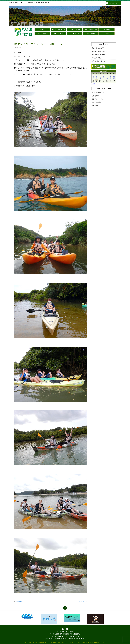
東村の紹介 (95, 106)
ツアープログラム (75, 30)
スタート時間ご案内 (58, 34)
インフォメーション (98, 92)
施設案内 (107, 30)
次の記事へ (83, 602)
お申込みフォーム (113, 3)
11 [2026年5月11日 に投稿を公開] (93, 79)
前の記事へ (19, 602)
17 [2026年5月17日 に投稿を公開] (114, 79)
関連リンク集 (96, 58)
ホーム (42, 30)
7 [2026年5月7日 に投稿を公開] (104, 77)
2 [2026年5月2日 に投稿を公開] (110, 75)
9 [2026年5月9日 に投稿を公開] (110, 77)
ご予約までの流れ (42, 34)
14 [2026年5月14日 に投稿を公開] (104, 79)
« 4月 (93, 84)
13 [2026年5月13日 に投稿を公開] (100, 79)
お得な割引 (107, 34)
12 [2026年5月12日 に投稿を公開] (97, 79)
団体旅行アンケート (98, 55)
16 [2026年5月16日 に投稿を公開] (110, 79)
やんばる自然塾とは (58, 30)
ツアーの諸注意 (75, 34)
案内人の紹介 (91, 34)
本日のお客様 (96, 102)
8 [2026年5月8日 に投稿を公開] (107, 77)
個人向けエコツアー (98, 48)
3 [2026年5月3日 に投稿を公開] (114, 75)
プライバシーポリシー (99, 61)
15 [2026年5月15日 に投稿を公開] (107, 79)
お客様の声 (95, 96)
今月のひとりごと (98, 99)
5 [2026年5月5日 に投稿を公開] (97, 77)
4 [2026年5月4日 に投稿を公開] (93, 77)
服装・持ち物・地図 (91, 30)
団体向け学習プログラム (100, 51)
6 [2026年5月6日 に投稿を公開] (100, 77)
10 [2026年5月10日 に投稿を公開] (114, 77)
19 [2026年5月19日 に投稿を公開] (97, 80)
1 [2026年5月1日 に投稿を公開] (107, 75)
